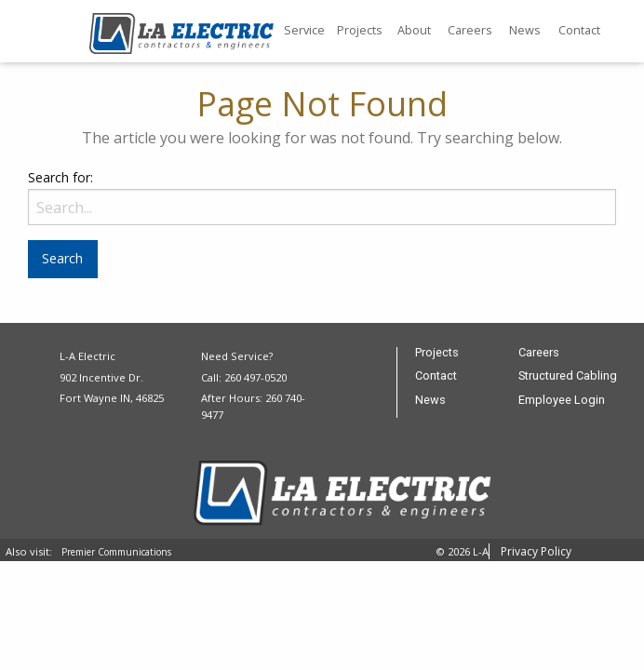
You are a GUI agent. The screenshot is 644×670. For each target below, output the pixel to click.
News (525, 30)
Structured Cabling (568, 376)
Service (304, 30)
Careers (470, 30)
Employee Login (562, 401)
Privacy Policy (536, 551)
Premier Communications (116, 552)
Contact (579, 30)
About (414, 30)
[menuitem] (305, 32)
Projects (360, 30)
